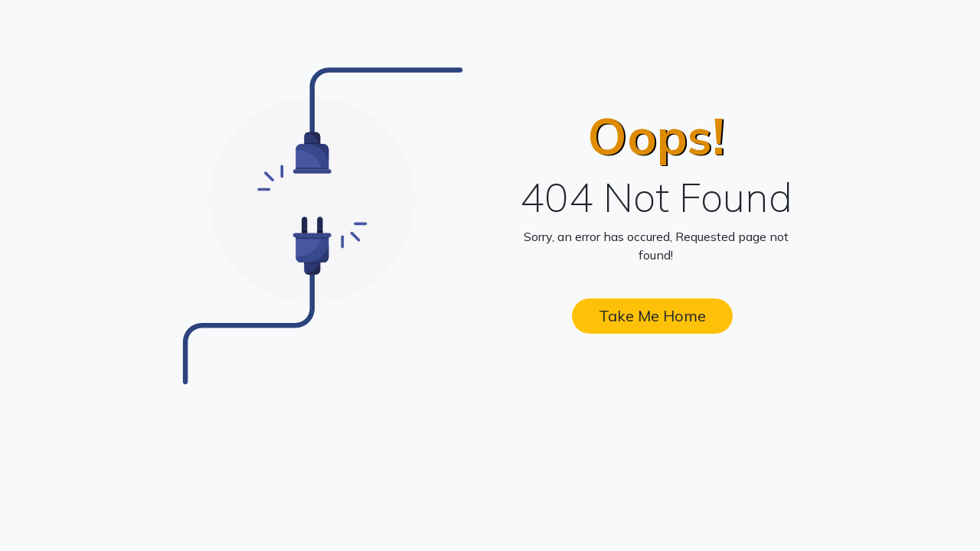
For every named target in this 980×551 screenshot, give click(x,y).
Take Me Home (652, 316)
